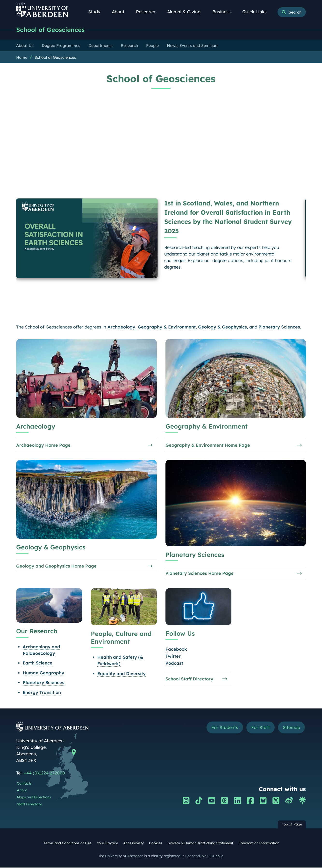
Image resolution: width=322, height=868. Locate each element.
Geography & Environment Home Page (208, 445)
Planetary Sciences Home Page (199, 573)
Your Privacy (107, 844)
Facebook (176, 650)
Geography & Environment (167, 327)
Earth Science (38, 663)
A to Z (22, 791)
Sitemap (291, 728)
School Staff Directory (189, 679)
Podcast (174, 664)
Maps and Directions (34, 798)
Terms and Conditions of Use (68, 844)
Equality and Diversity (121, 674)
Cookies (156, 844)
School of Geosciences (50, 30)
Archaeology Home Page (43, 445)
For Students (225, 728)
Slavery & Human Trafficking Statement (200, 844)
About (121, 12)
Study (97, 12)
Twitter (173, 657)
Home (22, 57)
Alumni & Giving (187, 12)
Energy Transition (42, 693)
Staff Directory (29, 805)
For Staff (261, 728)
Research (148, 12)
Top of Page (292, 825)
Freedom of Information (259, 844)
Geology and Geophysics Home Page (56, 566)
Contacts (24, 784)
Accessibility (133, 844)
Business (224, 12)
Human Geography (43, 673)
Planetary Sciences (279, 327)
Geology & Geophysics (222, 327)
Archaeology (121, 327)
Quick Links (257, 12)
